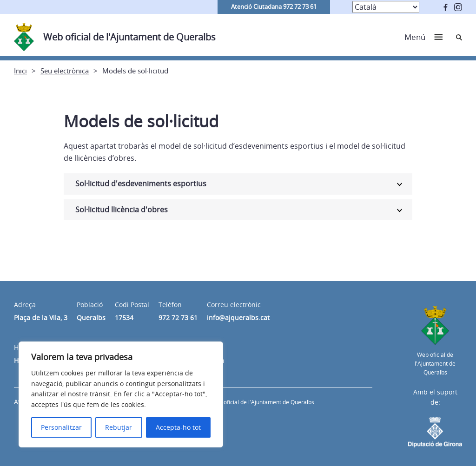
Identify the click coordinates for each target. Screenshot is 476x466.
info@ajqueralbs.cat (238, 318)
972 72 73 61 (178, 318)
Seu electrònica (65, 71)
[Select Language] (386, 7)
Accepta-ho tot (178, 427)
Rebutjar (119, 427)
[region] (121, 394)
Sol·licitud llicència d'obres (122, 210)
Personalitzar (61, 427)
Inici (20, 71)
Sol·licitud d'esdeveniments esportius (141, 184)
